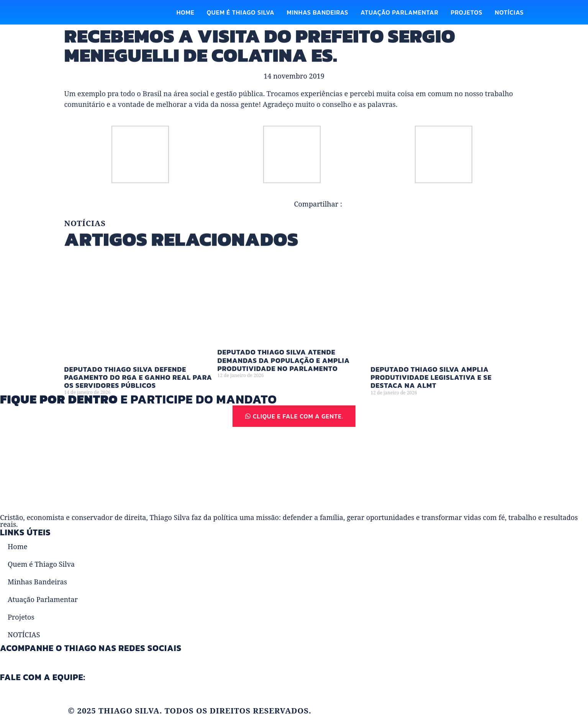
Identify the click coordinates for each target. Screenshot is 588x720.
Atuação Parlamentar (399, 12)
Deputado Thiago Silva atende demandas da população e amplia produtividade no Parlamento (284, 370)
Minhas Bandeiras (318, 12)
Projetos (467, 12)
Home (186, 12)
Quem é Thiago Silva (241, 12)
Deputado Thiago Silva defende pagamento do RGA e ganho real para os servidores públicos (138, 387)
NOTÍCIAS (509, 12)
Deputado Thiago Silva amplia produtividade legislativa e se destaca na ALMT (431, 387)
